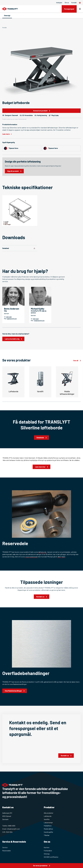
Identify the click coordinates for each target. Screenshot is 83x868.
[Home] (10, 9)
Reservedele (6, 851)
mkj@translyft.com (39, 321)
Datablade (40, 437)
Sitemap (47, 854)
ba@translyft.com (12, 319)
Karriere (47, 847)
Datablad (6, 248)
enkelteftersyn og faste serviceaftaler (62, 458)
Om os (67, 3)
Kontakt (74, 3)
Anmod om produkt (40, 111)
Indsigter (59, 3)
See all (76, 360)
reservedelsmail (31, 557)
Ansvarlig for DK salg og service (39, 312)
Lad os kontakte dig (12, 339)
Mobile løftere (48, 829)
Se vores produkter (40, 866)
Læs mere (6, 134)
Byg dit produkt (13, 171)
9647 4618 (9, 317)
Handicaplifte (48, 832)
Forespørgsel (69, 9)
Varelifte (47, 819)
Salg (5, 311)
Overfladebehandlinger (13, 691)
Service (5, 847)
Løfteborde (48, 816)
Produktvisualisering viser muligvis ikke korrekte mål (14, 119)
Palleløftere (48, 826)
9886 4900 (12, 826)
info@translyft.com (13, 829)
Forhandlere (48, 851)
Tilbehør (47, 835)
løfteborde (42, 552)
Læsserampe (48, 823)
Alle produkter (49, 813)
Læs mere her (40, 467)
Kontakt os (40, 597)
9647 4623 (36, 319)
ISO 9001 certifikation (51, 857)
